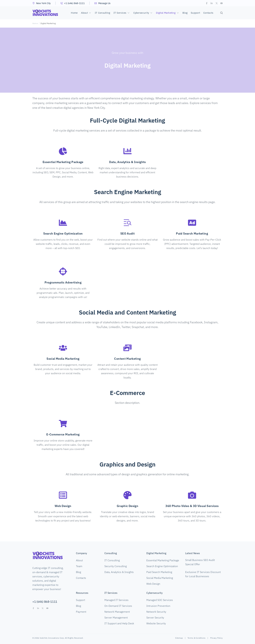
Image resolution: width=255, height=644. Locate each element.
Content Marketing (127, 359)
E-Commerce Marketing (63, 434)
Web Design (63, 506)
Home (35, 23)
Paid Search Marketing (192, 233)
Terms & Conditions (196, 638)
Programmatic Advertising (63, 282)
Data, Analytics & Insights (127, 162)
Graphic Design (127, 506)
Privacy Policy (216, 638)
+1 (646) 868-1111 (45, 602)
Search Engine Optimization (63, 233)
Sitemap (179, 638)
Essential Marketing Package (63, 162)
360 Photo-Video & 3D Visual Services (192, 506)
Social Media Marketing (63, 359)
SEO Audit (127, 233)
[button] (86, 13)
